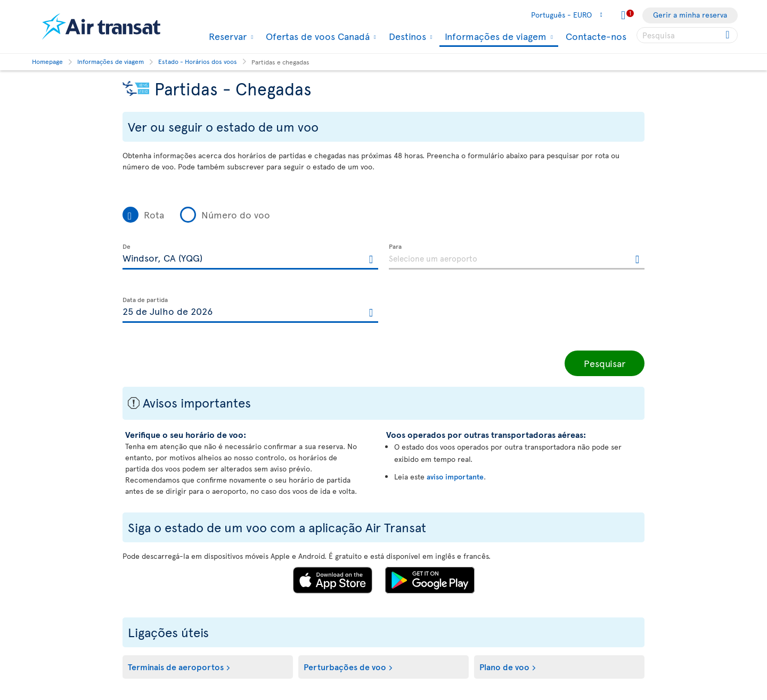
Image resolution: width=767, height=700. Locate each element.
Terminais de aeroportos (176, 666)
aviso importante (455, 477)
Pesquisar (605, 363)
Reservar (226, 36)
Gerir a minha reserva (690, 15)
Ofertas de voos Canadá (316, 36)
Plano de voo (504, 666)
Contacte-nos (596, 36)
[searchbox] (687, 35)
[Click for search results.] (728, 35)
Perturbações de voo (345, 666)
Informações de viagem (494, 37)
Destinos (406, 36)
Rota (154, 214)
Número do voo (236, 214)
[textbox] (250, 257)
